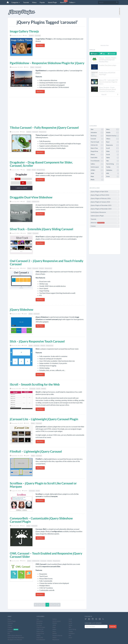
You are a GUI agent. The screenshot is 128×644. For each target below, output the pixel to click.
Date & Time (97, 148)
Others (113, 139)
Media (97, 180)
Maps (97, 177)
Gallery (31, 36)
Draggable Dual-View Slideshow (31, 197)
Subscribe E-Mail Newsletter (16, 638)
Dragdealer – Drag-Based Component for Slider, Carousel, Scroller (41, 164)
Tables (113, 158)
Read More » (40, 45)
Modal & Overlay (113, 136)
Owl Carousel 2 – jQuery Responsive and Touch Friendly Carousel (47, 263)
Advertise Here (105, 45)
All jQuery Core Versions (15, 640)
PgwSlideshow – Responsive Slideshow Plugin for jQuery (47, 63)
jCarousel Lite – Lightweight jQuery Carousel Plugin (44, 419)
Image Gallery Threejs (24, 31)
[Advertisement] (47, 111)
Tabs (113, 161)
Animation (97, 133)
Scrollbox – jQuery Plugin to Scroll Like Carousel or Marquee (43, 485)
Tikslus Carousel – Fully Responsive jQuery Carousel (44, 128)
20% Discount (101, 223)
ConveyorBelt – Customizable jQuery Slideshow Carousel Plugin (41, 520)
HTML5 (97, 170)
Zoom (113, 177)
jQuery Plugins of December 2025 (105, 205)
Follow (72, 2)
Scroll (34, 170)
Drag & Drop (41, 170)
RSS (9, 633)
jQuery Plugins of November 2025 (105, 209)
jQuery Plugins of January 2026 (105, 202)
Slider (32, 67)
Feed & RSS (97, 158)
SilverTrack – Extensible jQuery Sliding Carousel (42, 229)
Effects (97, 155)
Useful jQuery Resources (105, 212)
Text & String (113, 164)
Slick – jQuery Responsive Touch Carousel (37, 341)
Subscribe (113, 627)
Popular (42, 2)
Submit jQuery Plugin (105, 216)
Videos (34, 2)
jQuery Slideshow (22, 310)
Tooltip (113, 167)
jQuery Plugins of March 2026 (105, 195)
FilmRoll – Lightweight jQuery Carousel (36, 451)
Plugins (94, 54)
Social (113, 155)
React (113, 142)
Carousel (38, 36)
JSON (97, 173)
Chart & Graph (97, 142)
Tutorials (26, 2)
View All (110, 94)
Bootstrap (97, 136)
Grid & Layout (97, 167)
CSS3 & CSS (35, 202)
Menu (113, 129)
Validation (113, 170)
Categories (16, 2)
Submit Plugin (52, 2)
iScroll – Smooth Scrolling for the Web (35, 384)
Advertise (64, 2)
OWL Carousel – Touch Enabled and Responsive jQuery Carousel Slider (46, 555)
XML (113, 173)
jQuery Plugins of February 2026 (105, 198)
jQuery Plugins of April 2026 (105, 192)
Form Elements (97, 161)
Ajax (97, 129)
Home (9, 619)
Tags (103, 54)
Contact (105, 226)
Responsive (43, 132)
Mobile (41, 268)
